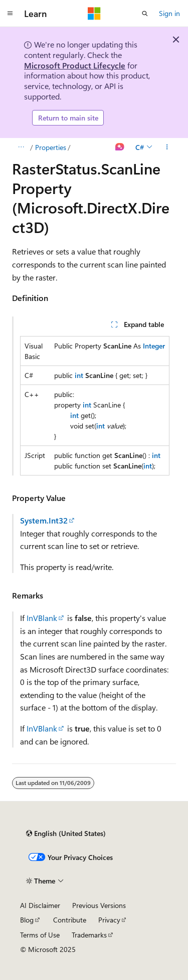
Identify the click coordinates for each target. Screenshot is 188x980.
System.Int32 (44, 520)
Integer (154, 346)
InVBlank (42, 618)
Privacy (109, 920)
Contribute (70, 920)
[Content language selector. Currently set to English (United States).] (66, 833)
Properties (51, 147)
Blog (27, 920)
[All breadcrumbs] (21, 147)
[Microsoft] (94, 13)
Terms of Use (40, 935)
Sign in (169, 13)
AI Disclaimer (40, 905)
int (79, 375)
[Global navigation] (10, 13)
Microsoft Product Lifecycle (75, 65)
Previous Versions (99, 905)
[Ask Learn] (120, 147)
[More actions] (167, 147)
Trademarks (89, 935)
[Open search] (145, 13)
